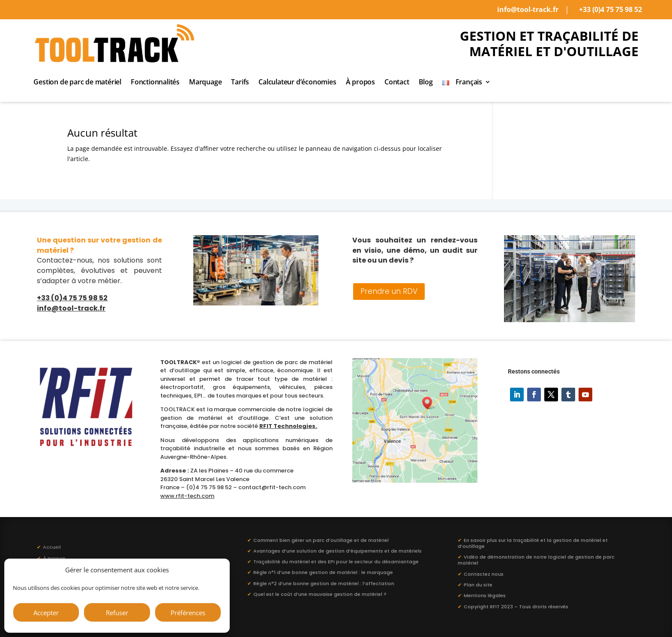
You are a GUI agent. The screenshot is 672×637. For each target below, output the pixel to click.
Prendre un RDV (389, 291)
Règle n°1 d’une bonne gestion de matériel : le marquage (323, 572)
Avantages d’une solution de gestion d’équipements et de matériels (337, 551)
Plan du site (478, 585)
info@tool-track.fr (528, 9)
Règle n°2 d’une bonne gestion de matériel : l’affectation (324, 583)
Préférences (188, 613)
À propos (360, 83)
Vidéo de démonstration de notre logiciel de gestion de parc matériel (536, 560)
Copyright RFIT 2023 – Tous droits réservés (516, 607)
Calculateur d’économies (297, 83)
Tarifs (240, 83)
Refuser (117, 613)
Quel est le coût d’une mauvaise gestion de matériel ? (320, 594)
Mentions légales (485, 595)
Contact (397, 83)
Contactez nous (484, 574)
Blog (426, 83)
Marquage (205, 83)
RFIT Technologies (287, 426)
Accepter (46, 613)
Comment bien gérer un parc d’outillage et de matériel (321, 540)
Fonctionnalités (155, 83)
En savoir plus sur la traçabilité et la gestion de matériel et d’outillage (533, 543)
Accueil (49, 547)
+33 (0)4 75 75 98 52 (610, 9)
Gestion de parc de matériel (77, 83)
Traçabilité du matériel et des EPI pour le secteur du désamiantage (336, 562)
